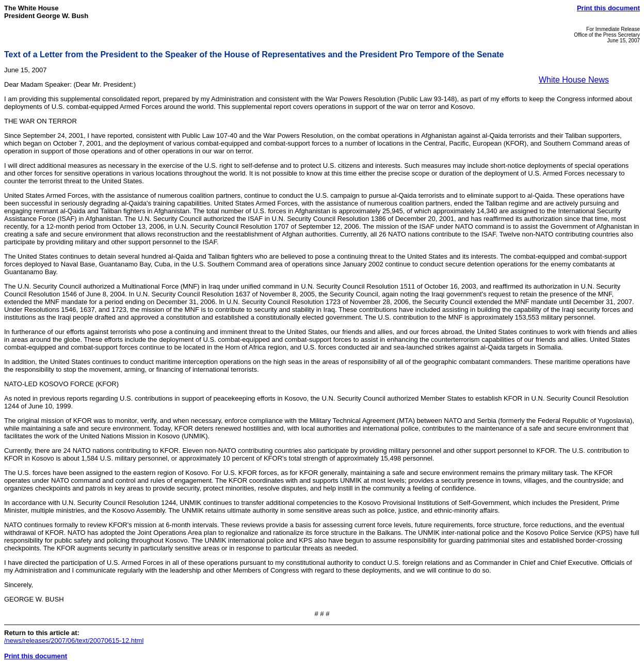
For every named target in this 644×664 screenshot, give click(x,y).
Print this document (608, 8)
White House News (574, 80)
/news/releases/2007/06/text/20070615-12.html (74, 641)
